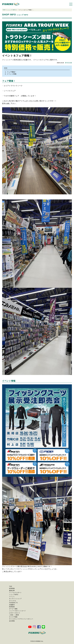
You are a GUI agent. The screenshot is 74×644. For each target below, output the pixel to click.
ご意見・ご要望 (14, 615)
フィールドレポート (15, 593)
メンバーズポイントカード (17, 611)
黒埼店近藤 (68, 63)
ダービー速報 (13, 609)
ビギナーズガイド (15, 613)
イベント (12, 597)
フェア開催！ (12, 72)
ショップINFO (14, 595)
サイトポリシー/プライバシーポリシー (21, 619)
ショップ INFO (11, 10)
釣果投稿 (12, 607)
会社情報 (12, 621)
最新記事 (12, 591)
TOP (4, 10)
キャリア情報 (13, 617)
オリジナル (13, 601)
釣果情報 (12, 588)
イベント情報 (12, 74)
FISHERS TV (13, 603)
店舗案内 (12, 605)
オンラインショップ (15, 599)
